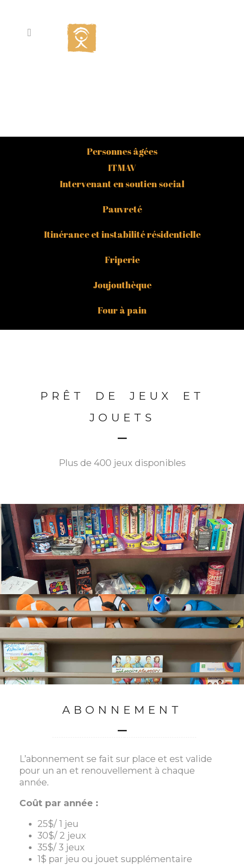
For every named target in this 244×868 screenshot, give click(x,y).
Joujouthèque (122, 212)
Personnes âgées (122, 78)
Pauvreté (122, 136)
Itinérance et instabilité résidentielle (122, 161)
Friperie (122, 187)
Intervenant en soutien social (122, 111)
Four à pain (122, 237)
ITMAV (122, 95)
